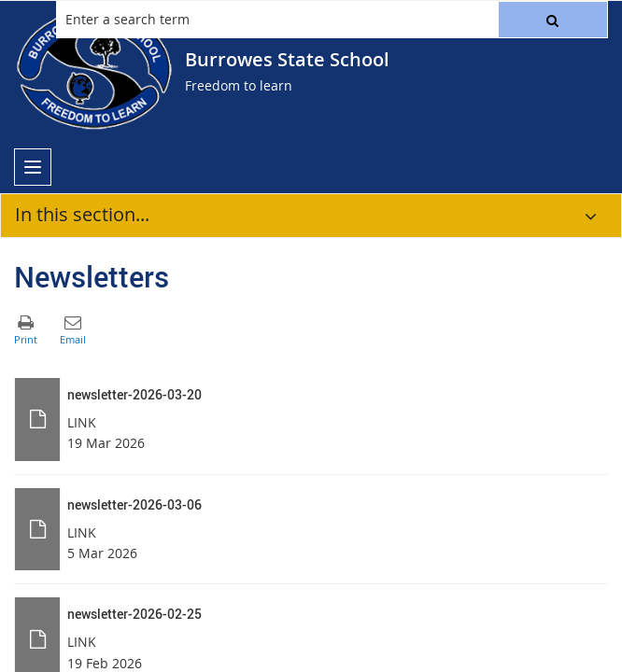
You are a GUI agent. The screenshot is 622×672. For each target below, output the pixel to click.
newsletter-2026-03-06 (134, 504)
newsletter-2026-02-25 (134, 614)
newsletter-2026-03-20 (134, 394)
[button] (553, 20)
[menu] (33, 167)
